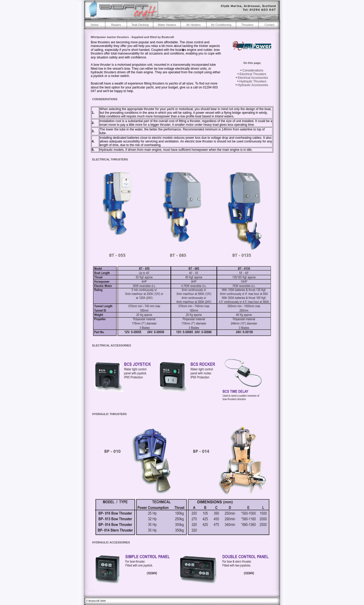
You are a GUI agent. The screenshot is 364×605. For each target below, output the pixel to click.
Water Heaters (167, 25)
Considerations (253, 70)
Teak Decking (140, 25)
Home (95, 25)
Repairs (116, 25)
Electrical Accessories (253, 78)
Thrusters (247, 25)
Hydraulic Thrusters (253, 81)
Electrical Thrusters (253, 74)
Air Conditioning (221, 25)
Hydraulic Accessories (253, 85)
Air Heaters (193, 25)
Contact (269, 25)
